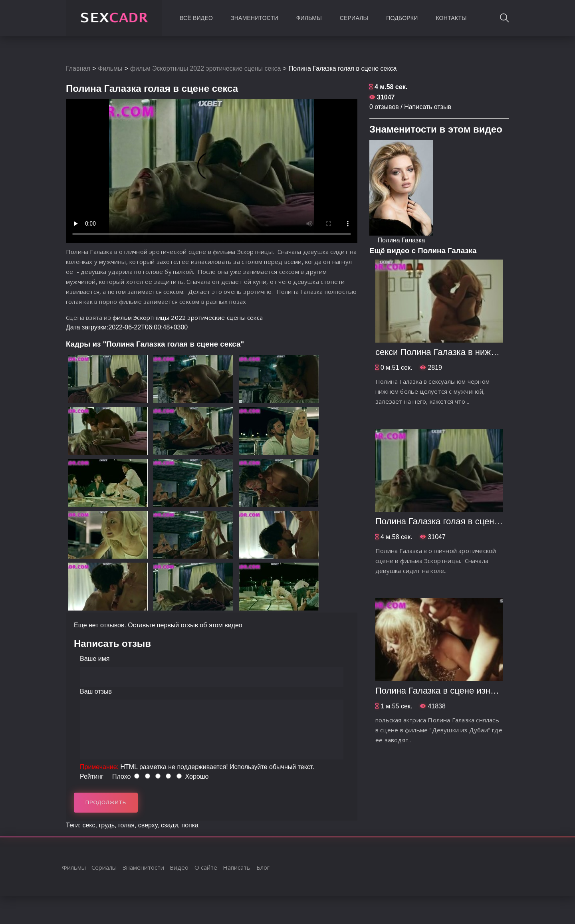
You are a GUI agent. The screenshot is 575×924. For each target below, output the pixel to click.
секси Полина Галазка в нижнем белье (454, 352)
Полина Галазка (402, 240)
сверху (148, 825)
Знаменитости (255, 18)
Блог (263, 867)
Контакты (451, 18)
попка (190, 825)
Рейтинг (92, 776)
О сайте (206, 867)
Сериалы (354, 18)
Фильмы (309, 18)
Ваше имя (95, 659)
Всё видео (196, 18)
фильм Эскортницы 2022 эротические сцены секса (206, 68)
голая (126, 825)
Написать (237, 867)
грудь (107, 825)
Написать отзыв (428, 107)
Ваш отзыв (96, 691)
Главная (78, 68)
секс (89, 825)
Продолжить (106, 802)
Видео (179, 867)
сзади (170, 825)
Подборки (402, 18)
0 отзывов (384, 107)
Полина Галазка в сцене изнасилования (457, 691)
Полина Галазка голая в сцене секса (450, 521)
